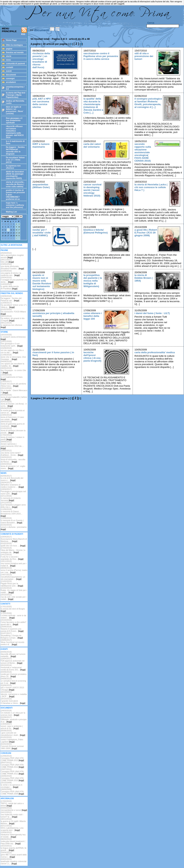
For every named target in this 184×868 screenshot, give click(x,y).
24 (19, 233)
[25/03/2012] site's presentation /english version (12, 255)
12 (5, 230)
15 (14, 230)
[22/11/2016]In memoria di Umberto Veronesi (11, 498)
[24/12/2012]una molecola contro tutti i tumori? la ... (12, 815)
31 (19, 236)
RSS (24, 31)
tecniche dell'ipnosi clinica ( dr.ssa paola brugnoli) (92, 357)
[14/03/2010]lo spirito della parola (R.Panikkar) (10, 286)
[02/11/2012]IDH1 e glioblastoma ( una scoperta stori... (12, 828)
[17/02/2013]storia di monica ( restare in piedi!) (13, 437)
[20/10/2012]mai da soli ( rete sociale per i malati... (13, 597)
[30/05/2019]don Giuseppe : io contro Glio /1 (13, 370)
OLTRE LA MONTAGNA (11, 245)
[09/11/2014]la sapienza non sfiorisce (11, 325)
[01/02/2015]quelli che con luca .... (13, 544)
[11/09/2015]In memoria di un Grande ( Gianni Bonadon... (12, 520)
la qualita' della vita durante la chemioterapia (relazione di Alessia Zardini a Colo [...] (93, 106)
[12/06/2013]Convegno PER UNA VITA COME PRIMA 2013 (12, 758)
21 (11, 233)
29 (8, 224)
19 (5, 233)
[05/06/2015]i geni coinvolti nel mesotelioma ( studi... (13, 733)
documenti (42, 30)
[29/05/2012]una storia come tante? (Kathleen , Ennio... (12, 453)
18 (3, 233)
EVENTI (4, 649)
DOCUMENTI (7, 708)
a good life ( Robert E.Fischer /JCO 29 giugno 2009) (146, 233)
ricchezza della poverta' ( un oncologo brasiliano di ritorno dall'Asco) (41, 60)
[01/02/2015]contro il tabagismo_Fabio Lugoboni (12, 739)
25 (3, 236)
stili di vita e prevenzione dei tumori (144, 56)
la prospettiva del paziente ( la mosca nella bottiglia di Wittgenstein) (93, 281)
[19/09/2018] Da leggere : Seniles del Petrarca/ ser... (11, 298)
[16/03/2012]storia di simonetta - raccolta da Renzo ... (13, 459)
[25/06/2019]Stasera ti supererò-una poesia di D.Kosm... (12, 629)
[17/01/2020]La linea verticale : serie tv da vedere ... (13, 615)
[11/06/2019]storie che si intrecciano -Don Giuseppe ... (13, 357)
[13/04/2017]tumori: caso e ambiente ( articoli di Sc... (12, 726)
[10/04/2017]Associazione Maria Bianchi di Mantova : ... (14, 539)
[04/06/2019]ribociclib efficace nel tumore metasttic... (13, 654)
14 (11, 230)
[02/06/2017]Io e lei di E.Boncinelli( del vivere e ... (12, 478)
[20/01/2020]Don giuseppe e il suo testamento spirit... (11, 344)
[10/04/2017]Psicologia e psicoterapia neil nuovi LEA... (13, 491)
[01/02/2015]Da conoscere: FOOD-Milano (13, 312)
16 (16, 230)
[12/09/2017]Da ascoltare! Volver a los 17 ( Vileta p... (14, 305)
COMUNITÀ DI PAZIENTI (12, 534)
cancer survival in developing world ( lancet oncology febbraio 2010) (92, 190)
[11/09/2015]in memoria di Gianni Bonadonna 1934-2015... (11, 513)
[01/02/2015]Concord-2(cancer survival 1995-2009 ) (12, 746)
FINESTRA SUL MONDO (12, 293)
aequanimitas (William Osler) (41, 186)
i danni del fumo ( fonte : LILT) (152, 313)
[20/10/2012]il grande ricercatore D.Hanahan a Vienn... (13, 701)
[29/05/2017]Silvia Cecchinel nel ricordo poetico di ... (12, 642)
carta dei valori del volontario (92, 145)
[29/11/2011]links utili (7, 261)
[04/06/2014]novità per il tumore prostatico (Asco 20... (14, 674)
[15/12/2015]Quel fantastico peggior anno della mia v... (13, 505)
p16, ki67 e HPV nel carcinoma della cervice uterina (42, 103)
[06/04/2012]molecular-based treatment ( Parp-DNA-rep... (13, 841)
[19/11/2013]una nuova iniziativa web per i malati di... (14, 563)
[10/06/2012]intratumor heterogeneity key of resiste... (13, 835)
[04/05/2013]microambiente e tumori (14, 809)
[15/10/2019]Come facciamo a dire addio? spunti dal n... (13, 622)
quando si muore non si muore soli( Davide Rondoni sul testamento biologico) (42, 282)
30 (11, 224)
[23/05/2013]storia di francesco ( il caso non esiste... (12, 417)
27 (3, 224)
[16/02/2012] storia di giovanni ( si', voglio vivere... (13, 466)
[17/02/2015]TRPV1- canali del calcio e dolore (12, 803)
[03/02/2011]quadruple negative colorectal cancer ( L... (13, 861)
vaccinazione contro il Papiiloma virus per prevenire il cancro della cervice (101, 56)
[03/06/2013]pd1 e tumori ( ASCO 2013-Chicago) (13, 687)
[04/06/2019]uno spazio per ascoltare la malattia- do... (12, 364)
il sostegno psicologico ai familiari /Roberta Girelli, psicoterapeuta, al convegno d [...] (148, 103)
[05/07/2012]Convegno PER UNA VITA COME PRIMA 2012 (12, 765)
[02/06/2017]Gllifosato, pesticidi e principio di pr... (14, 719)
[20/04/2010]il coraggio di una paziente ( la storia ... (14, 280)
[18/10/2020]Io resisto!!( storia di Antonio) (13, 337)
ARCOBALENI (7, 798)
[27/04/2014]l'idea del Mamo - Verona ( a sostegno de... (13, 550)
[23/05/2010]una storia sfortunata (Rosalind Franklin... (12, 266)
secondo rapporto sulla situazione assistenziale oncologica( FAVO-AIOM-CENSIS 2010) (143, 152)
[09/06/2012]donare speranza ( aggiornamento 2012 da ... (12, 445)
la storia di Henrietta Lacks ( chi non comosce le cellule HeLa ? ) (151, 187)
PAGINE (4, 250)
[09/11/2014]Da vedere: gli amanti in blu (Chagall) (13, 318)
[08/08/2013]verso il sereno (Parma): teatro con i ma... (14, 570)
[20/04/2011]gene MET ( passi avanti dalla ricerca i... (14, 855)
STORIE (4, 332)
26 (5, 236)
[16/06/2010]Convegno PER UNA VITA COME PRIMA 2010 (12, 778)
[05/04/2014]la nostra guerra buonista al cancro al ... (13, 410)
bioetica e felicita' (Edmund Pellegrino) (96, 231)
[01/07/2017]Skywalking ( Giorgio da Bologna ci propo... (12, 635)
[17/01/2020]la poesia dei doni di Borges (13, 609)
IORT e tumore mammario (41, 145)
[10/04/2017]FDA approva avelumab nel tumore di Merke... (13, 661)
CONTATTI (5, 604)
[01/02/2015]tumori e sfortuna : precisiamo (14, 527)
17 (19, 230)
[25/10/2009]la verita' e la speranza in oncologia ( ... (11, 785)
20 (8, 233)
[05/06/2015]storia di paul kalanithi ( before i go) (14, 397)
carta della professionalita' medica (155, 352)
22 (14, 233)
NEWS (4, 473)
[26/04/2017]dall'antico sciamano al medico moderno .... (12, 485)
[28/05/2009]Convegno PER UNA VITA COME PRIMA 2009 (12, 791)
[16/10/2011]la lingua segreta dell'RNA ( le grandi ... (13, 848)
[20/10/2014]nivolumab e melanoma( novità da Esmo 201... (13, 667)
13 (8, 230)
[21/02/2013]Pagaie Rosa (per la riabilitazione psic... (12, 583)
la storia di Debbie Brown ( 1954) (144, 278)
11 (3, 230)
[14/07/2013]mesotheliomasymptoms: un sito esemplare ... (13, 577)
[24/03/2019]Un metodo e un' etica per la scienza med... (13, 713)
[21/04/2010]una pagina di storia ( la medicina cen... (11, 273)
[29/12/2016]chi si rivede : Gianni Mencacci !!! (14, 390)
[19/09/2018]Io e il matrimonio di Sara (11, 377)
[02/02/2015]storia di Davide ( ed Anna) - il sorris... (14, 404)
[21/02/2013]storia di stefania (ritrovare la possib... (13, 430)
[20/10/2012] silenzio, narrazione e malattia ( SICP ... (14, 694)
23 (16, 233)
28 (5, 224)
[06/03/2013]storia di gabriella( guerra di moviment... (13, 424)
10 (19, 227)
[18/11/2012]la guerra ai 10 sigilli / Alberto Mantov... (13, 821)
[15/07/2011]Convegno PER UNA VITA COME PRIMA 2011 (12, 771)
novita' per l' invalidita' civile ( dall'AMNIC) (42, 233)
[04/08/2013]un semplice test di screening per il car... (13, 681)
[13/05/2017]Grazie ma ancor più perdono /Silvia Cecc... (13, 384)
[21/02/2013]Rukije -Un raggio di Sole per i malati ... (14, 590)
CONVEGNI (6, 753)
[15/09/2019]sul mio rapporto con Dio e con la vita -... (12, 350)
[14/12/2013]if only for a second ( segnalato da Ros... (12, 557)
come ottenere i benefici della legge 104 (93, 316)
